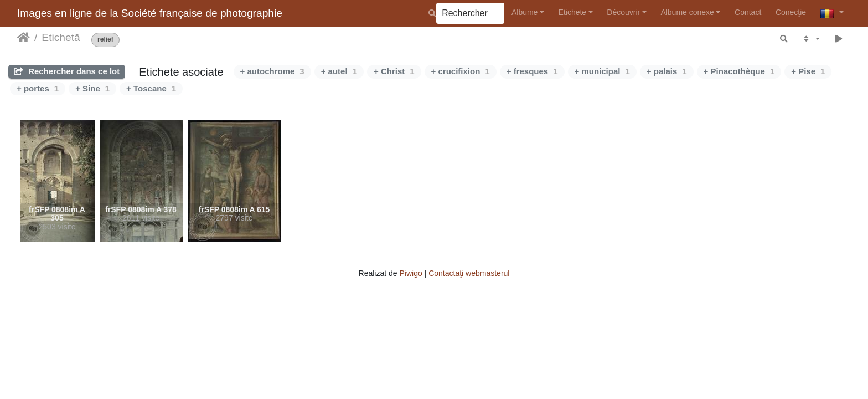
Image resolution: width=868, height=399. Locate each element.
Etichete (573, 12)
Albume (525, 12)
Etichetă (61, 37)
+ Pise (808, 71)
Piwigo (410, 273)
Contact (748, 12)
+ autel (339, 71)
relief (105, 40)
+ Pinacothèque (739, 71)
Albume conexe (687, 12)
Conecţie (791, 12)
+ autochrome (272, 71)
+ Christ (394, 71)
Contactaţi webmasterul (469, 273)
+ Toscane (151, 88)
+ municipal (602, 71)
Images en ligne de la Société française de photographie (150, 13)
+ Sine (92, 88)
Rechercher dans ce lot (67, 71)
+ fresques (532, 71)
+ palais (667, 71)
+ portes (38, 88)
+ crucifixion (461, 71)
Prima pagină (24, 38)
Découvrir (623, 12)
